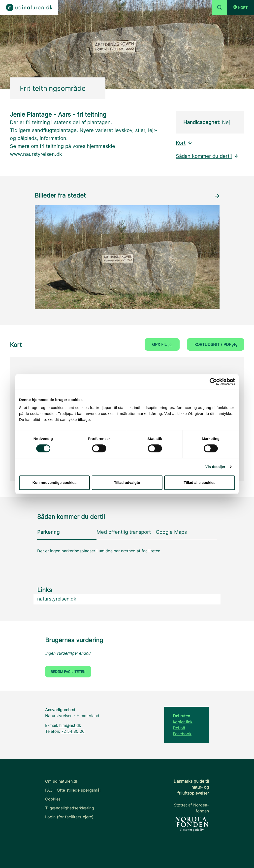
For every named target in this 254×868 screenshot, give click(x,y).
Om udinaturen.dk (62, 781)
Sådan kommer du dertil (207, 156)
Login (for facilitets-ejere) (69, 817)
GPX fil (162, 344)
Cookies (53, 799)
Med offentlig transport (124, 532)
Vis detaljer (215, 467)
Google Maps (171, 532)
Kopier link (183, 722)
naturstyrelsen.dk (57, 599)
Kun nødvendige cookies (55, 483)
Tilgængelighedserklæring (70, 808)
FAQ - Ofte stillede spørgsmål (73, 790)
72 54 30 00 (73, 731)
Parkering (48, 532)
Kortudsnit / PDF (216, 344)
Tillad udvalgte (127, 483)
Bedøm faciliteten (68, 672)
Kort (184, 143)
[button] (240, 7)
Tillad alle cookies (199, 483)
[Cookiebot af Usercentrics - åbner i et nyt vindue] (213, 382)
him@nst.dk (70, 725)
